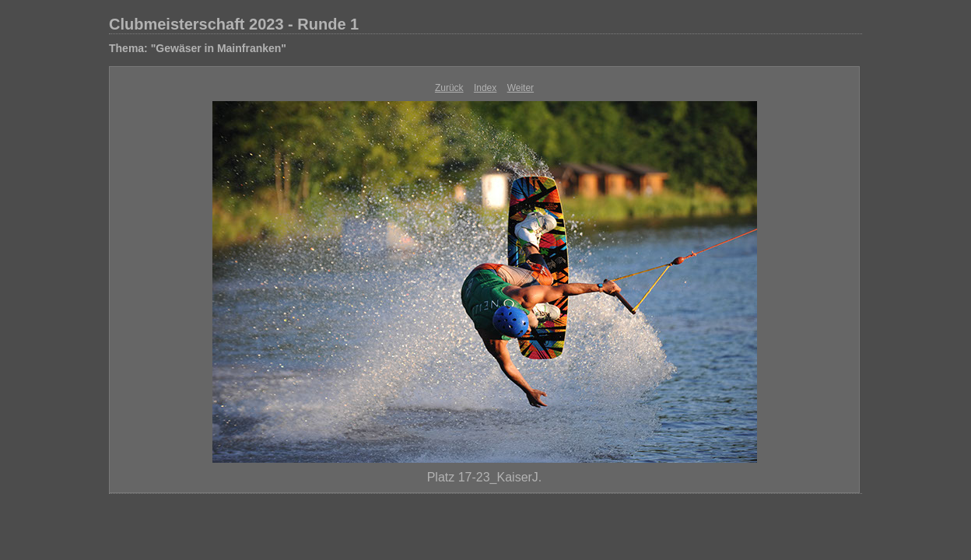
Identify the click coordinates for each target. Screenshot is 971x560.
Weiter (521, 88)
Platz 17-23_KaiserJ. (485, 477)
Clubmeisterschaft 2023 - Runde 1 (234, 24)
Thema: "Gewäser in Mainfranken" (198, 48)
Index (485, 88)
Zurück (449, 88)
